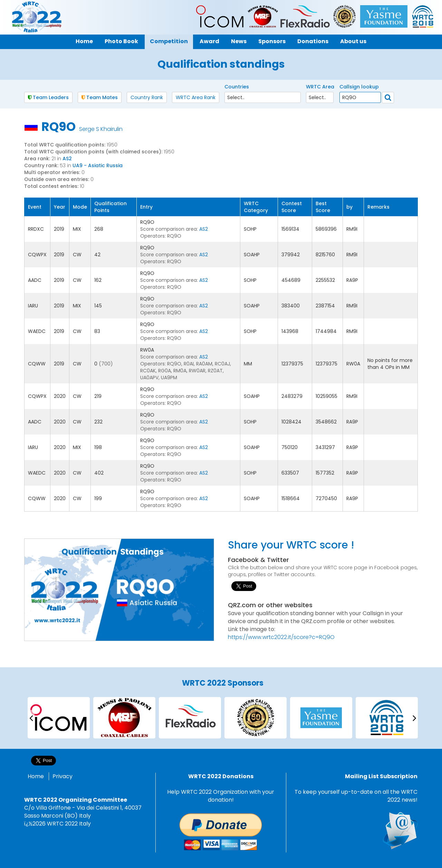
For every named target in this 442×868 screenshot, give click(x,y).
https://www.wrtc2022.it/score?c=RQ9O (281, 637)
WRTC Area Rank (196, 97)
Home (36, 776)
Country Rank (147, 97)
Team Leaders (48, 97)
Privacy (63, 776)
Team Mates (100, 97)
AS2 (67, 159)
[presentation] (31, 718)
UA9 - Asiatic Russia (98, 165)
